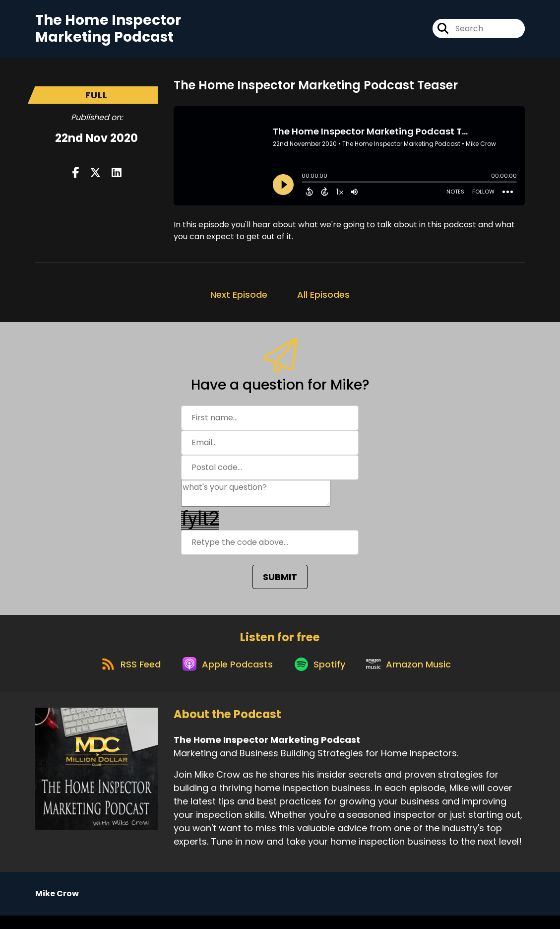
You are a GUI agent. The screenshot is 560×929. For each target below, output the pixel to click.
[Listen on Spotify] (321, 677)
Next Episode (239, 300)
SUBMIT (280, 583)
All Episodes (323, 300)
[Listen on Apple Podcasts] (224, 676)
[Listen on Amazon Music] (416, 676)
